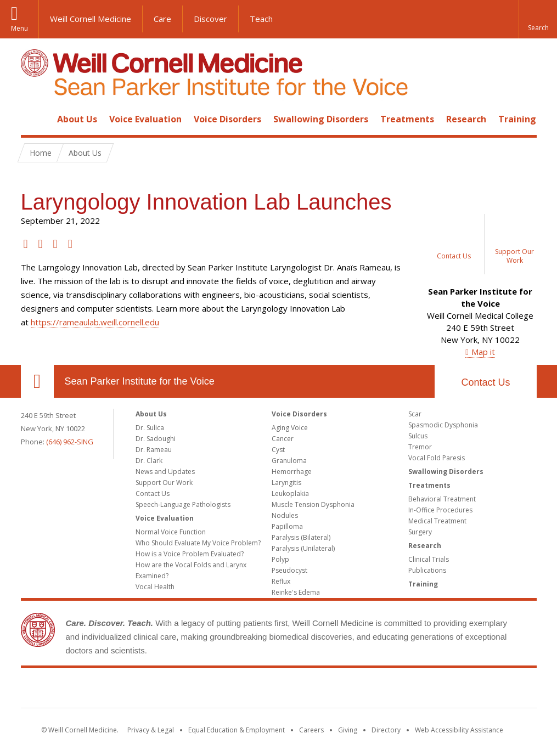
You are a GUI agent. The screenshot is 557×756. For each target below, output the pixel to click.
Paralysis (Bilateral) (301, 537)
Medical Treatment (437, 521)
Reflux (281, 581)
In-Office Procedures (440, 510)
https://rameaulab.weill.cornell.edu (95, 322)
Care (162, 19)
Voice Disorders (227, 119)
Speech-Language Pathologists (183, 504)
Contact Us (485, 382)
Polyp (280, 559)
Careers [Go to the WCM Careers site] (311, 730)
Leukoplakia (290, 493)
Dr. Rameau (154, 450)
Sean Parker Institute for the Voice (140, 381)
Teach (261, 19)
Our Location (37, 381)
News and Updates (165, 472)
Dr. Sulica (150, 428)
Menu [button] (19, 28)
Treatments (407, 119)
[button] (538, 19)
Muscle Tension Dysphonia (313, 504)
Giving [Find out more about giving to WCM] (348, 730)
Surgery (420, 532)
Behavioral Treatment (442, 499)
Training (517, 119)
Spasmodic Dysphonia (443, 425)
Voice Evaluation (145, 119)
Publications (427, 570)
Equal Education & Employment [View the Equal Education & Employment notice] (237, 730)
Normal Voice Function (171, 532)
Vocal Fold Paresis (437, 458)
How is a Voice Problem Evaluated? (190, 554)
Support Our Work (164, 483)
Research (466, 119)
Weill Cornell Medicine (91, 19)
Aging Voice (290, 428)
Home (33, 119)
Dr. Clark (149, 461)
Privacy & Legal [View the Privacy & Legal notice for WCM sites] (151, 730)
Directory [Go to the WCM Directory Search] (386, 730)
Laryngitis (286, 483)
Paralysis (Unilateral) (303, 548)
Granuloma (289, 461)
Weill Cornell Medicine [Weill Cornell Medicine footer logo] (279, 690)
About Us (77, 119)
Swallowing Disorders (321, 119)
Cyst (278, 450)
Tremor (420, 447)
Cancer (283, 439)
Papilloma (287, 526)
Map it (483, 352)
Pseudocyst (289, 570)
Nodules (285, 515)
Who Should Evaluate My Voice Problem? (198, 543)
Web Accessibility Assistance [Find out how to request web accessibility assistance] (459, 730)
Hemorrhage (292, 472)
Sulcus (418, 436)
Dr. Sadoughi (156, 439)
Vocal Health (155, 587)
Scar (415, 414)
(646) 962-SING (70, 442)
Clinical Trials (429, 559)
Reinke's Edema (296, 592)
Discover (210, 19)
